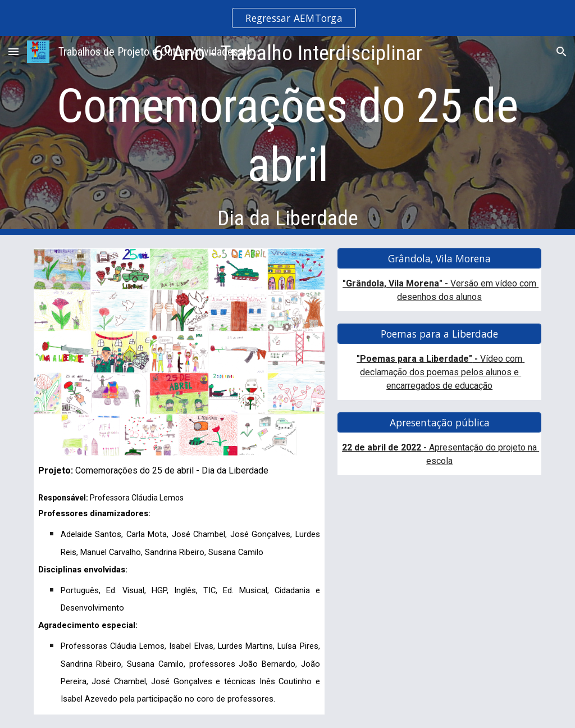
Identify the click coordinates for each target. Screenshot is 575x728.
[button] (13, 51)
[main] (288, 135)
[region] (287, 18)
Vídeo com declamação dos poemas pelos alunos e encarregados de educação (442, 372)
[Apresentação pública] (439, 423)
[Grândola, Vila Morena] (439, 259)
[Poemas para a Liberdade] (439, 334)
